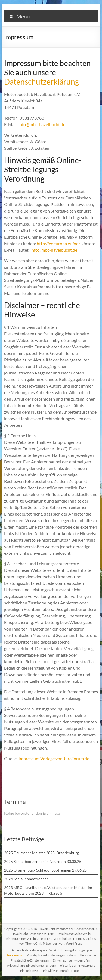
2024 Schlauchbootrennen (26, 879)
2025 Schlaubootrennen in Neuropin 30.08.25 (43, 861)
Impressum (15, 955)
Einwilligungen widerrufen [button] (72, 960)
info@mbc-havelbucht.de (42, 124)
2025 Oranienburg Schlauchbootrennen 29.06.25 (45, 870)
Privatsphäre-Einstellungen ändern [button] (51, 955)
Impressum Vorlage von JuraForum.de (54, 758)
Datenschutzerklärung (41, 82)
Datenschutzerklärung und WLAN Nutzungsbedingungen (51, 950)
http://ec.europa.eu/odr (58, 243)
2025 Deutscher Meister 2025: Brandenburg (41, 853)
